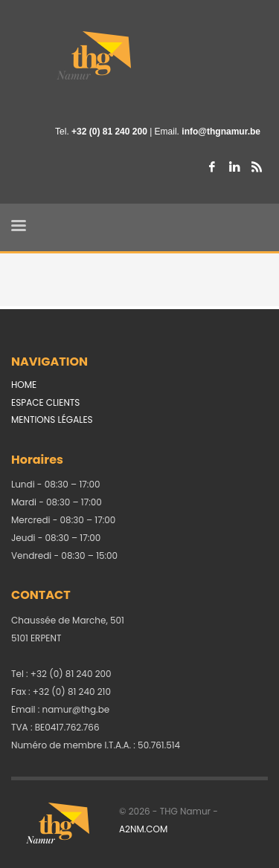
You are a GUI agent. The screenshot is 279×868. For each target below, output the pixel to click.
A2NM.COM (143, 829)
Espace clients (45, 402)
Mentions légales (52, 420)
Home (24, 385)
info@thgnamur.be (221, 132)
